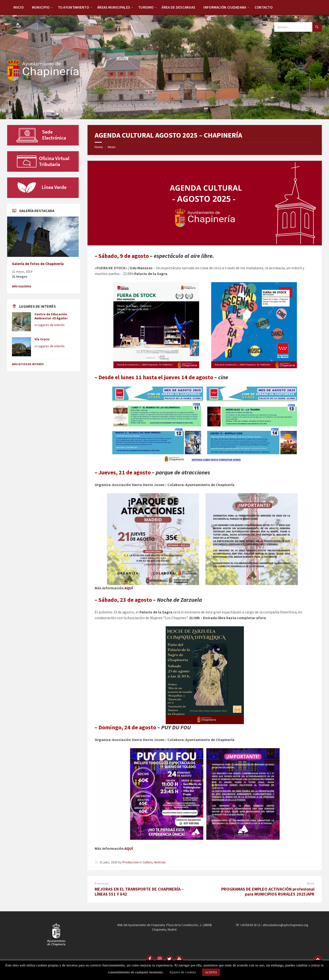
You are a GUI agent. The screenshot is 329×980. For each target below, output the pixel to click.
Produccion (131, 862)
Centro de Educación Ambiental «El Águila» (51, 316)
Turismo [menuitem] (146, 7)
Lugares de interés (51, 325)
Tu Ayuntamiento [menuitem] (74, 7)
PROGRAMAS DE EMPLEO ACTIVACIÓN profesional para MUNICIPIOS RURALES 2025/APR (268, 892)
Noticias (160, 862)
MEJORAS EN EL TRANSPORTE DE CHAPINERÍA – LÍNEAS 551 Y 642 (139, 892)
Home (99, 147)
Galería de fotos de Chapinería (38, 264)
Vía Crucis (42, 339)
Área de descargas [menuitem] (178, 7)
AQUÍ (129, 588)
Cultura (148, 862)
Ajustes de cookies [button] (183, 972)
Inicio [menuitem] (18, 7)
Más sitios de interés (28, 364)
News (112, 147)
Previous (102, 884)
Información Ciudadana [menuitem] (225, 7)
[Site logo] (43, 80)
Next (311, 884)
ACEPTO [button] (211, 972)
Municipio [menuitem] (41, 7)
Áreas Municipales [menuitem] (114, 7)
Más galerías (22, 286)
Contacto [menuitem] (264, 7)
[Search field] (298, 27)
